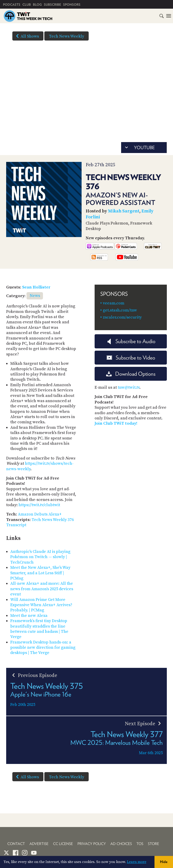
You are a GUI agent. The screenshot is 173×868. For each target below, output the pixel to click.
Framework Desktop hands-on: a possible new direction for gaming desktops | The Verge (43, 648)
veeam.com (114, 303)
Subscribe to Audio (131, 341)
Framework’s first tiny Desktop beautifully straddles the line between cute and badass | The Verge (39, 629)
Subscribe (52, 5)
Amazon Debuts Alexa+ (40, 514)
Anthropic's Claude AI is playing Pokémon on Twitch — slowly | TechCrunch (40, 557)
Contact (16, 844)
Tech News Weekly (67, 36)
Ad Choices (121, 844)
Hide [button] (164, 862)
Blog (37, 5)
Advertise (39, 844)
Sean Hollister (36, 287)
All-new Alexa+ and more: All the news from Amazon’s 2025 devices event (42, 589)
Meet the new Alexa (29, 616)
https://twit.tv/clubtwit (39, 505)
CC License (63, 844)
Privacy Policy (92, 844)
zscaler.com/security (122, 317)
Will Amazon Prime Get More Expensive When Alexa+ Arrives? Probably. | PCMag (41, 605)
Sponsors (72, 5)
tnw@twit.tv (129, 387)
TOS (140, 844)
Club (27, 5)
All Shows (27, 36)
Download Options (131, 374)
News (35, 296)
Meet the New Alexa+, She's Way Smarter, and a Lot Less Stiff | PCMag (40, 573)
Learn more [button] (137, 862)
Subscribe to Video (131, 358)
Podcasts (12, 5)
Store (153, 844)
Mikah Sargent (124, 211)
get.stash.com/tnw (120, 310)
